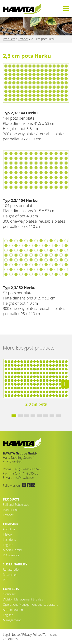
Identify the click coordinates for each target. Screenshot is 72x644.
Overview (9, 594)
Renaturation (12, 569)
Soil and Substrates (16, 505)
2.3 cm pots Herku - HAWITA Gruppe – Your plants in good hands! (22, 9)
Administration (13, 610)
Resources (10, 575)
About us (9, 529)
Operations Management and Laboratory (30, 605)
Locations (9, 540)
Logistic (8, 545)
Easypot (8, 515)
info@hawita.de (23, 478)
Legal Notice (11, 635)
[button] (65, 384)
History (8, 534)
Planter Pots (11, 510)
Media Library (12, 550)
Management (12, 620)
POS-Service (11, 555)
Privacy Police (31, 635)
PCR (6, 580)
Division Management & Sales (23, 599)
